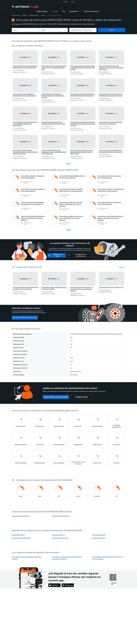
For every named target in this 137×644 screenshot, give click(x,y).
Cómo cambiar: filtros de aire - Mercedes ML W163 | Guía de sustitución (109, 203)
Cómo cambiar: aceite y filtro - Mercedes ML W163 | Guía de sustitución (109, 177)
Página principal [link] (16, 15)
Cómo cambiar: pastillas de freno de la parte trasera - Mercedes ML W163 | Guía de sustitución (71, 218)
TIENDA (65, 2)
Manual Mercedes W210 (99, 538)
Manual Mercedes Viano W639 (60, 538)
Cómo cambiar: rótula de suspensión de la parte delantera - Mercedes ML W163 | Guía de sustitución (110, 218)
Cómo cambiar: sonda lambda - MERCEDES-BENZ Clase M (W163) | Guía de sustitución (71, 190)
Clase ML (43, 15)
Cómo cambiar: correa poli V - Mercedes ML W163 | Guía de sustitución (33, 177)
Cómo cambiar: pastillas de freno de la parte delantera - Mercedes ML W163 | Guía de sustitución (33, 218)
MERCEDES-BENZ (34, 15)
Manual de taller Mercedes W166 (61, 516)
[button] (75, 12)
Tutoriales (24, 15)
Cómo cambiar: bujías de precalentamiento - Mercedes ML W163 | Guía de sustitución (33, 203)
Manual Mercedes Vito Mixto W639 (21, 538)
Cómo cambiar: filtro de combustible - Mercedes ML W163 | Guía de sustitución (72, 177)
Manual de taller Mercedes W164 (20, 516)
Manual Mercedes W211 (58, 535)
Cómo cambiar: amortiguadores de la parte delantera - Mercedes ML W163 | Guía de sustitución (71, 204)
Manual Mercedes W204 (99, 535)
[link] (42, 12)
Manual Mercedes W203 (18, 535)
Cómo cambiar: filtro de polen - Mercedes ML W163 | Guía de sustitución (33, 190)
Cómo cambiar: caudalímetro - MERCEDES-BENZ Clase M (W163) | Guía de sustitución (111, 190)
